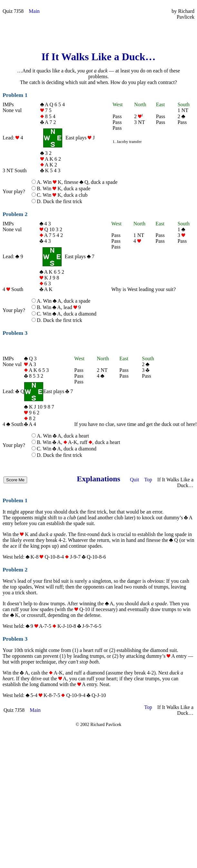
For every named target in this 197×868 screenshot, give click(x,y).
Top (148, 480)
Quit (134, 480)
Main (34, 11)
